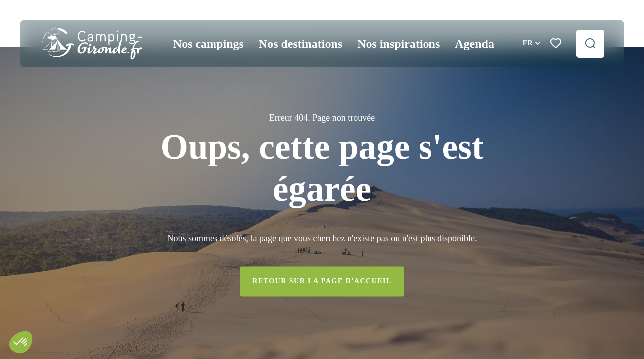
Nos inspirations (399, 44)
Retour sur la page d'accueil (322, 281)
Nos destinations (301, 44)
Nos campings (209, 44)
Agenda (475, 44)
